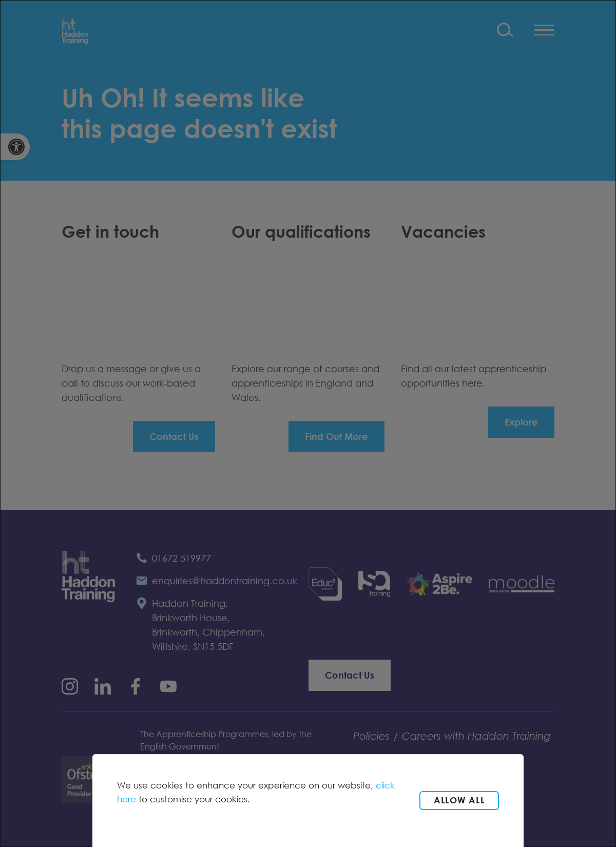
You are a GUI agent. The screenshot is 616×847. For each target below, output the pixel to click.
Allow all (459, 800)
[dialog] (308, 423)
